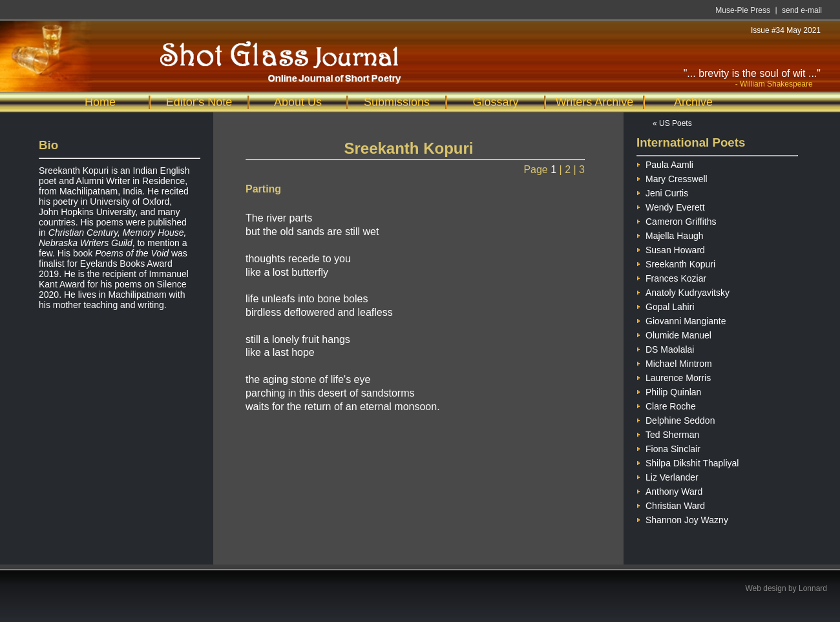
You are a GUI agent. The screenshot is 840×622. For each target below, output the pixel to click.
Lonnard (813, 588)
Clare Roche (666, 405)
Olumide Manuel (674, 334)
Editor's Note (199, 102)
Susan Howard (671, 248)
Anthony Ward (669, 490)
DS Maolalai (665, 348)
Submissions (397, 102)
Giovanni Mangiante (681, 319)
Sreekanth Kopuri (676, 263)
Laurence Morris (674, 376)
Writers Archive (595, 102)
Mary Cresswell (672, 177)
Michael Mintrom (674, 362)
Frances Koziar (671, 277)
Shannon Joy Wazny (682, 518)
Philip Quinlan (669, 390)
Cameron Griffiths (676, 220)
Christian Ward (671, 504)
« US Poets (672, 123)
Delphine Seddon (676, 419)
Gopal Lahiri (666, 305)
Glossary (495, 102)
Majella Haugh (670, 234)
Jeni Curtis (662, 192)
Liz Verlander (667, 476)
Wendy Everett (671, 206)
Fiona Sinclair (668, 447)
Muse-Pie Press (743, 10)
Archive (693, 102)
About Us (298, 102)
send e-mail (802, 10)
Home (100, 102)
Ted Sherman (668, 433)
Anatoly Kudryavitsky (683, 291)
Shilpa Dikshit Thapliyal (688, 461)
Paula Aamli (665, 163)
